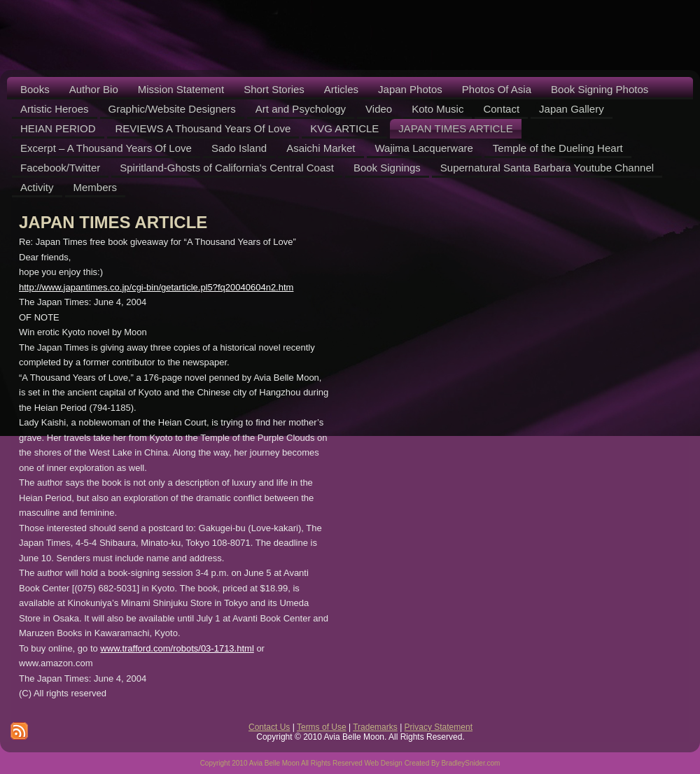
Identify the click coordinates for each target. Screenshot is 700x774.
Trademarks (375, 727)
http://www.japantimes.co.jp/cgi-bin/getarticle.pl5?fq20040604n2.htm (156, 287)
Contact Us (269, 727)
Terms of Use (322, 727)
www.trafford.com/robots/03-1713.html (177, 648)
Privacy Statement (439, 727)
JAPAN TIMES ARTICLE (113, 222)
